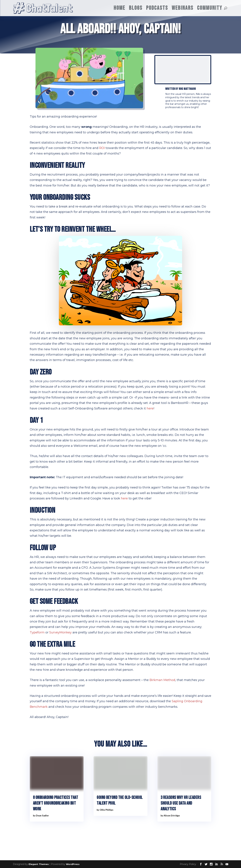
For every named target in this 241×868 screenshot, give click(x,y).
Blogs (136, 8)
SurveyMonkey (60, 632)
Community (210, 8)
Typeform (37, 632)
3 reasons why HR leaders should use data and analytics (181, 803)
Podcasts (157, 8)
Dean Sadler (42, 816)
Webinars (183, 8)
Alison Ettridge (172, 816)
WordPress (73, 864)
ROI (102, 148)
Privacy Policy (188, 864)
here (150, 408)
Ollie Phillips (107, 810)
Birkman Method (162, 680)
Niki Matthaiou (187, 89)
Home (119, 8)
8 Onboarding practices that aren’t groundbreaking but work (56, 803)
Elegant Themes (39, 864)
